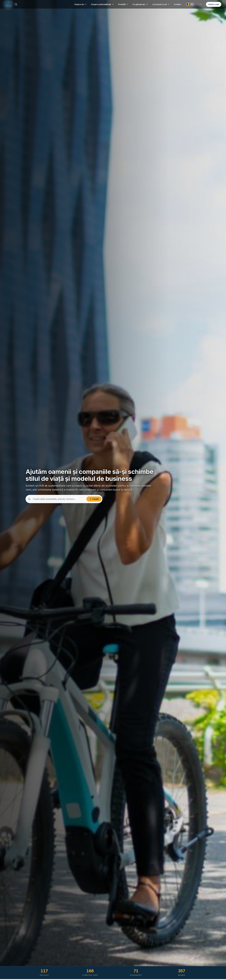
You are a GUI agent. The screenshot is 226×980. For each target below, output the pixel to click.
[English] (199, 5)
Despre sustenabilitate (103, 5)
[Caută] (16, 5)
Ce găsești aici (140, 5)
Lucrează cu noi (161, 5)
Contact (177, 5)
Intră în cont (214, 5)
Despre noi (81, 5)
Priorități (123, 5)
